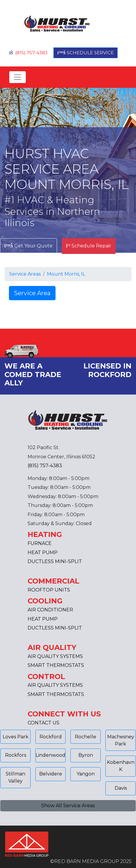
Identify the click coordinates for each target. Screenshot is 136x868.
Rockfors (16, 755)
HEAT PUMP (43, 553)
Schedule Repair (89, 246)
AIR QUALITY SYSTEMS (55, 656)
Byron (86, 755)
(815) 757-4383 (28, 53)
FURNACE (40, 543)
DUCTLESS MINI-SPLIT (55, 561)
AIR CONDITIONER (50, 610)
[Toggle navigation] (18, 77)
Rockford (51, 737)
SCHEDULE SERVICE (86, 53)
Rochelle (86, 737)
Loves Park (16, 737)
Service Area (32, 293)
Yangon (86, 774)
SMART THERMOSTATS (56, 665)
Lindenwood (50, 755)
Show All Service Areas (68, 806)
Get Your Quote (29, 246)
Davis (121, 788)
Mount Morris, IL (66, 274)
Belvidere (51, 774)
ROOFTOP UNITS (49, 590)
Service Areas (25, 274)
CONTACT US (44, 723)
